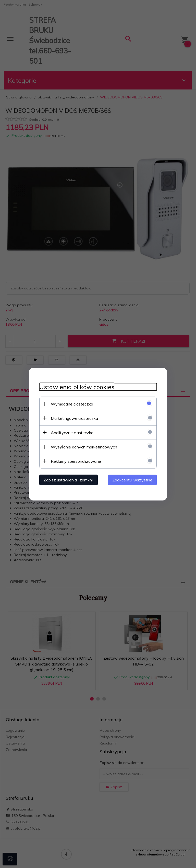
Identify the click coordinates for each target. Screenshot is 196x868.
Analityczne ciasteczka (72, 432)
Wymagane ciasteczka (72, 404)
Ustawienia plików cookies (77, 387)
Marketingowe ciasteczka (74, 418)
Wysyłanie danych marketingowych (84, 447)
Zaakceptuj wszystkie (132, 480)
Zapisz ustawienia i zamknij (69, 480)
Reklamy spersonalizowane (76, 461)
